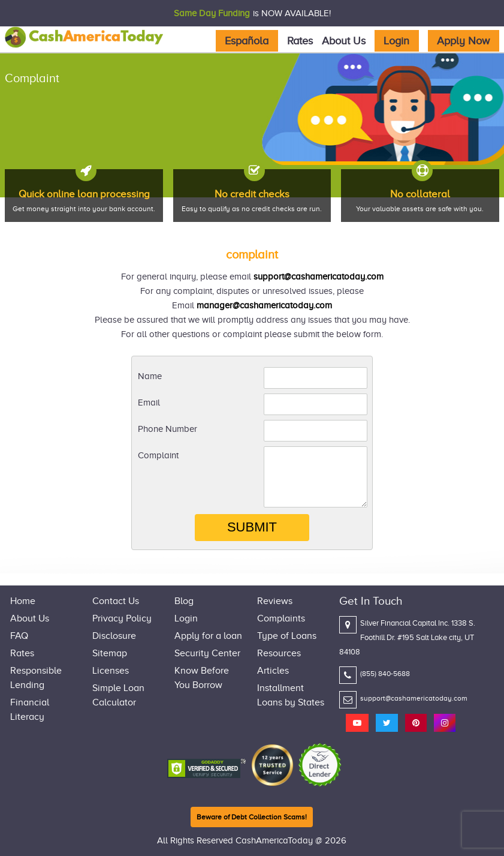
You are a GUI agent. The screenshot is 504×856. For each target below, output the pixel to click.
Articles (273, 671)
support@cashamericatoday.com (319, 277)
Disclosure (114, 636)
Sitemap (110, 653)
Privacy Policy (122, 618)
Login (396, 41)
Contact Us (116, 601)
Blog (184, 601)
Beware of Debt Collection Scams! (252, 817)
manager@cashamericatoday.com (264, 305)
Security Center (207, 653)
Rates (300, 41)
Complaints (281, 618)
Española (247, 41)
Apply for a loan (208, 636)
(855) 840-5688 (385, 674)
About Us (344, 41)
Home (23, 601)
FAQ (19, 636)
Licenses (111, 671)
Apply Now (463, 41)
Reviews (275, 601)
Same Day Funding (212, 13)
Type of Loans (287, 636)
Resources (279, 653)
